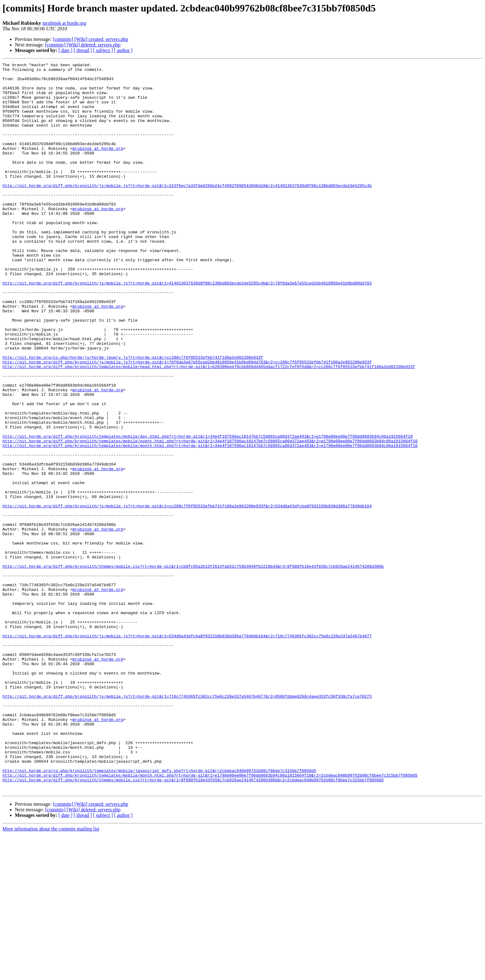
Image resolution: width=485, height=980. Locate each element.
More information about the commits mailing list (51, 975)
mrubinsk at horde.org (64, 23)
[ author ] (123, 50)
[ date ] (65, 50)
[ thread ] (83, 50)
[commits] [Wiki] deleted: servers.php (83, 45)
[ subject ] (103, 50)
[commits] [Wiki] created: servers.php (91, 39)
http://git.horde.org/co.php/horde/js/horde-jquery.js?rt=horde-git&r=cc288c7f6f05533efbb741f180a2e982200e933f (133, 417)
